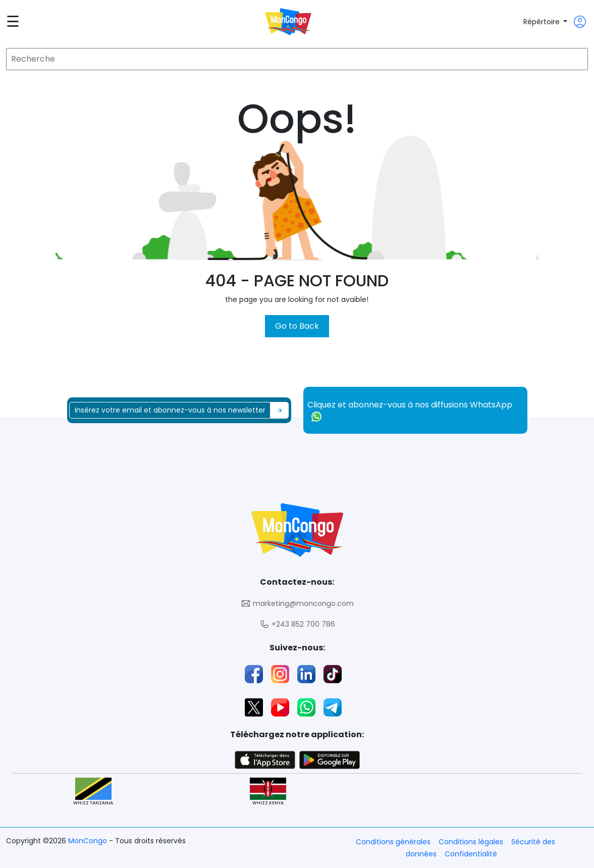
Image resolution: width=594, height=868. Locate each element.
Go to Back (297, 326)
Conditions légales (471, 842)
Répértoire (543, 22)
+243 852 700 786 (297, 624)
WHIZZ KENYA (268, 792)
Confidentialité (471, 854)
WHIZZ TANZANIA (93, 792)
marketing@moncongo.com (297, 604)
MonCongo (89, 841)
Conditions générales (393, 842)
